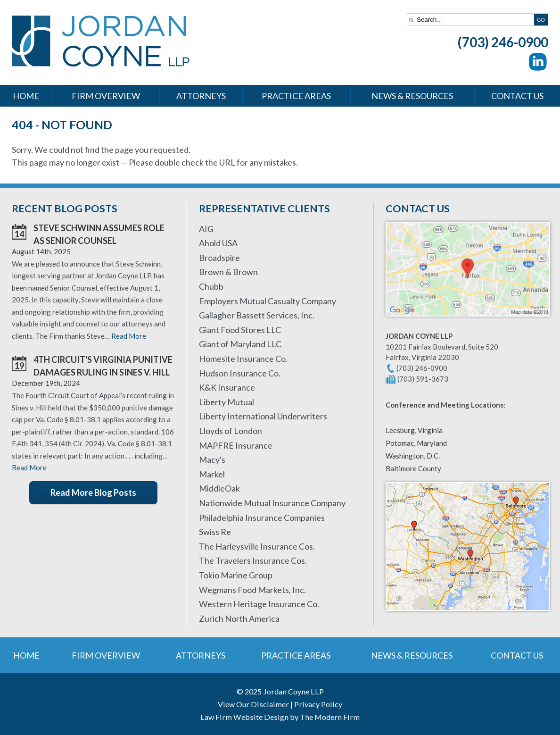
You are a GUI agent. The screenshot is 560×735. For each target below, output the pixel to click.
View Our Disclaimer (253, 704)
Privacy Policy (318, 704)
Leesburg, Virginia (414, 430)
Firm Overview (106, 96)
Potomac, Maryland (416, 443)
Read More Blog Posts (93, 493)
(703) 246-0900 (503, 42)
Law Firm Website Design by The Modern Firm (280, 717)
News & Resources (412, 96)
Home (26, 96)
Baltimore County (413, 468)
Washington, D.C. (413, 456)
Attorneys (201, 96)
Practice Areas (296, 96)
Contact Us (517, 96)
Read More (129, 336)
